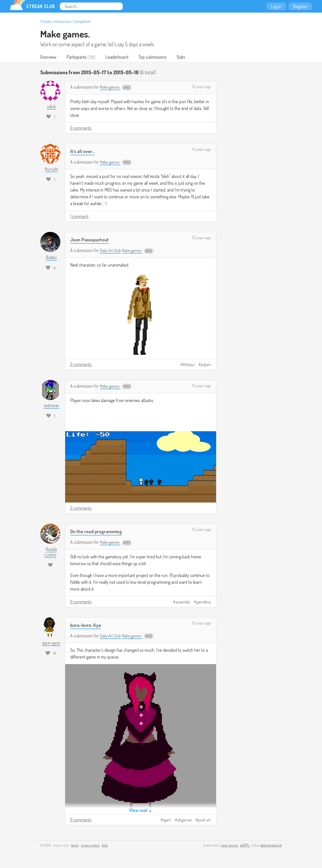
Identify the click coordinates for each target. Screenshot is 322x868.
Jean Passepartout (92, 240)
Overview (49, 57)
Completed (82, 21)
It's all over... (84, 151)
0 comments (81, 128)
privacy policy (90, 846)
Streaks (46, 21)
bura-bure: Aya (87, 625)
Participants (78, 57)
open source (229, 846)
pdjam (206, 365)
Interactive (63, 21)
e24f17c (245, 846)
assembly (183, 602)
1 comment (79, 217)
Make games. (65, 34)
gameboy (204, 602)
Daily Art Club (111, 251)
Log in (276, 6)
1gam (167, 820)
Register (300, 6)
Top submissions (156, 57)
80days (189, 365)
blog (105, 846)
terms (75, 846)
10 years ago (202, 87)
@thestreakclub (271, 846)
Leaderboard (119, 57)
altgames (185, 820)
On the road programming (99, 532)
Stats (185, 57)
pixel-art (205, 820)
